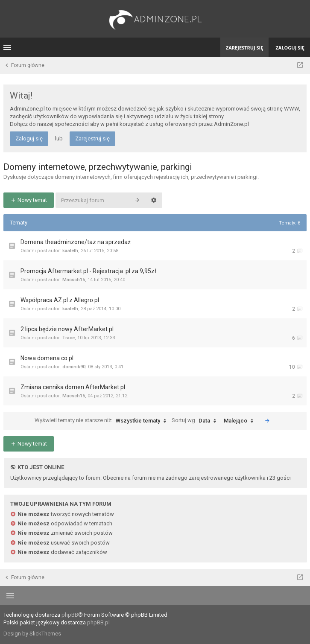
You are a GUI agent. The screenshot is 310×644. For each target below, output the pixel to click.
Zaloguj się (29, 138)
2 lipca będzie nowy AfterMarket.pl (67, 329)
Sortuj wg (196, 421)
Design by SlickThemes (32, 634)
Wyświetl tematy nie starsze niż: (102, 421)
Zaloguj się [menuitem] (290, 48)
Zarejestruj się (92, 138)
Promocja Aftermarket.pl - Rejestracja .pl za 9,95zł (88, 271)
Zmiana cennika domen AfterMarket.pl (73, 387)
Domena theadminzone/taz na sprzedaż (76, 242)
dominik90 (74, 367)
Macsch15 (74, 280)
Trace (69, 338)
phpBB (70, 615)
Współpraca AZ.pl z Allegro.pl (60, 300)
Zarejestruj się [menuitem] (245, 48)
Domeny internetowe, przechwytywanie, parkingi (98, 167)
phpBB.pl (98, 622)
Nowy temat (29, 200)
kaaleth (70, 251)
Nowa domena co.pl (47, 358)
